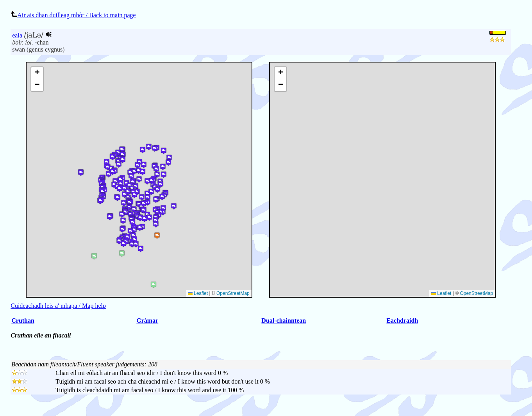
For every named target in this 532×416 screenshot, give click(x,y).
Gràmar (147, 320)
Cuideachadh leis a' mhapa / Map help (58, 306)
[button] (280, 73)
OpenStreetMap (476, 293)
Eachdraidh (402, 320)
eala (17, 35)
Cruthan (23, 320)
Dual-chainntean (284, 320)
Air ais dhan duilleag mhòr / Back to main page (73, 15)
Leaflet (441, 293)
